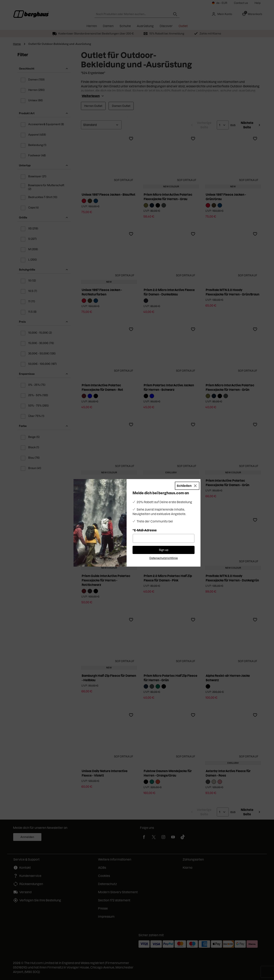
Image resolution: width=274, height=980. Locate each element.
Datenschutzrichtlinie (164, 558)
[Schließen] (187, 486)
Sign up (164, 550)
